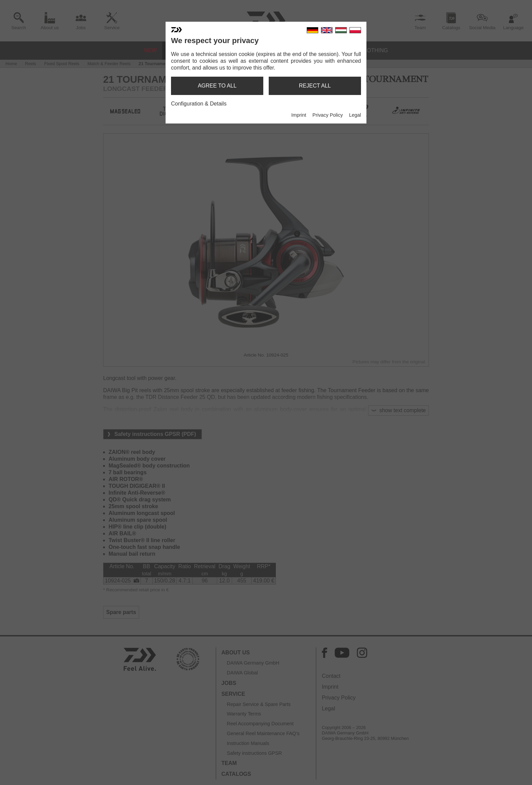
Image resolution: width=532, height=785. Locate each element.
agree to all (217, 86)
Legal (355, 115)
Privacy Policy (328, 115)
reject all (315, 86)
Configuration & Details (199, 104)
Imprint (299, 115)
